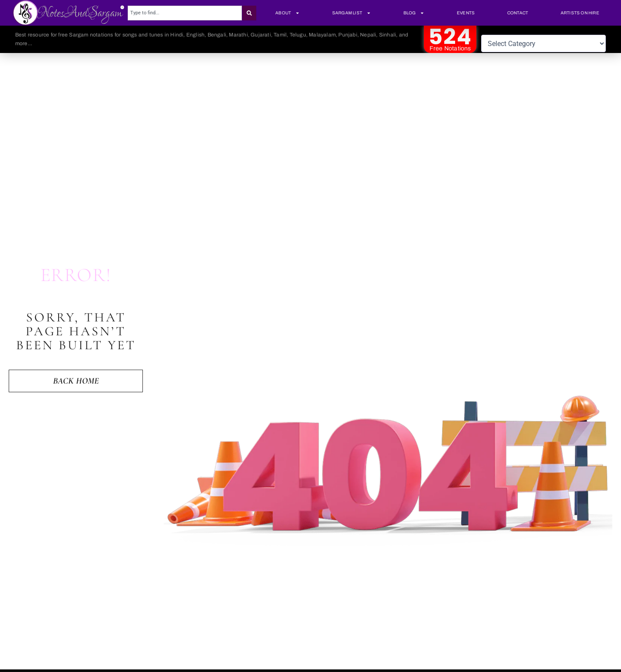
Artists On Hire (580, 13)
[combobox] (185, 13)
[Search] (249, 13)
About (287, 13)
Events (466, 13)
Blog (414, 13)
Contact (518, 13)
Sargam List (352, 13)
